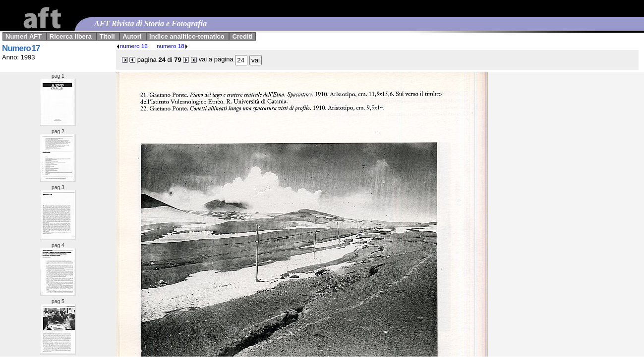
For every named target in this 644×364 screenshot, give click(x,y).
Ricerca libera (71, 36)
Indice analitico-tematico (187, 36)
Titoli (107, 36)
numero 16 (132, 46)
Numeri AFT (24, 36)
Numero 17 (21, 48)
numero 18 (173, 46)
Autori (132, 36)
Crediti (242, 36)
